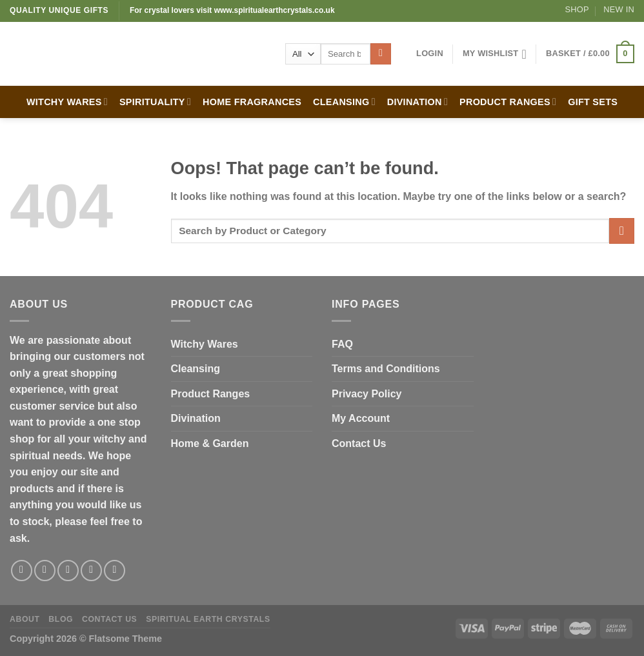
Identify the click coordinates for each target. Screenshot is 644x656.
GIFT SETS (593, 102)
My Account (361, 418)
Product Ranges (211, 394)
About (25, 619)
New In (619, 9)
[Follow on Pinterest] (115, 571)
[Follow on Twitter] (68, 571)
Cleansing (196, 369)
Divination (196, 418)
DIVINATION (418, 102)
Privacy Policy (367, 394)
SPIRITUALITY (155, 102)
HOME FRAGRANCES (252, 102)
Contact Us (359, 443)
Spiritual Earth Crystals (208, 619)
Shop (577, 9)
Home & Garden (210, 443)
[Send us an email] (91, 571)
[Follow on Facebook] (22, 571)
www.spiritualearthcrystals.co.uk (275, 10)
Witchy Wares (205, 344)
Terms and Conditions (386, 369)
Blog (61, 619)
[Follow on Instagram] (45, 571)
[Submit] (381, 54)
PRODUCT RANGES (508, 102)
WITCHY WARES (67, 102)
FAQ (342, 344)
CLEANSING (344, 102)
